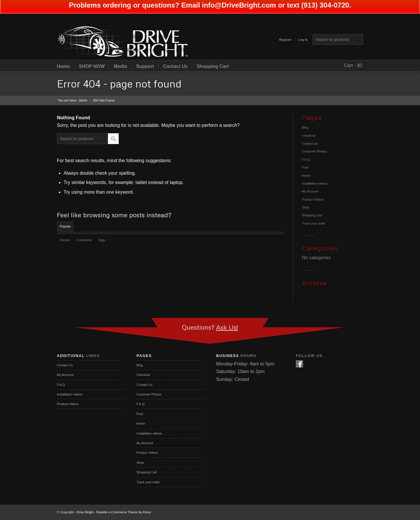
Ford (305, 167)
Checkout (309, 136)
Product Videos (313, 199)
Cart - (350, 65)
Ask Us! (227, 327)
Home (63, 66)
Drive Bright (85, 512)
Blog (305, 127)
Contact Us (175, 66)
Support (145, 66)
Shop (306, 207)
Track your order (314, 223)
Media (120, 66)
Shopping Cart (213, 66)
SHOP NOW (92, 66)
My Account (310, 191)
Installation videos (315, 183)
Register (286, 40)
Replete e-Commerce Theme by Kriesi (124, 512)
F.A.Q (306, 160)
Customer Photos (314, 151)
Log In (303, 40)
